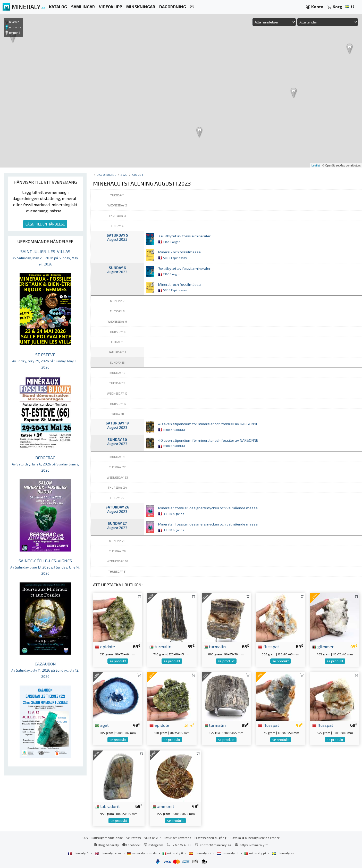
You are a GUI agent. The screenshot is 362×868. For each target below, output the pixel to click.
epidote (105, 646)
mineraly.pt (256, 853)
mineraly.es (200, 853)
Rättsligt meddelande (107, 838)
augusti (138, 175)
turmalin (160, 646)
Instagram (153, 845)
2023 (124, 175)
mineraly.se (283, 853)
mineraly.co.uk (108, 853)
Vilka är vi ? (152, 838)
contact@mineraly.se (216, 845)
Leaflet (316, 165)
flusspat (269, 646)
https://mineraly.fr (254, 845)
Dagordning (106, 175)
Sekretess (134, 838)
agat (102, 725)
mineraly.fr (79, 853)
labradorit (107, 806)
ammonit (163, 806)
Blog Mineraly (107, 845)
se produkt (118, 661)
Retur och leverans (178, 838)
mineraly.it (173, 853)
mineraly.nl (228, 853)
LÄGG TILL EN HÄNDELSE (45, 224)
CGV (85, 838)
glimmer (323, 646)
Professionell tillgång (211, 838)
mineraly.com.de (142, 853)
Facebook (131, 845)
